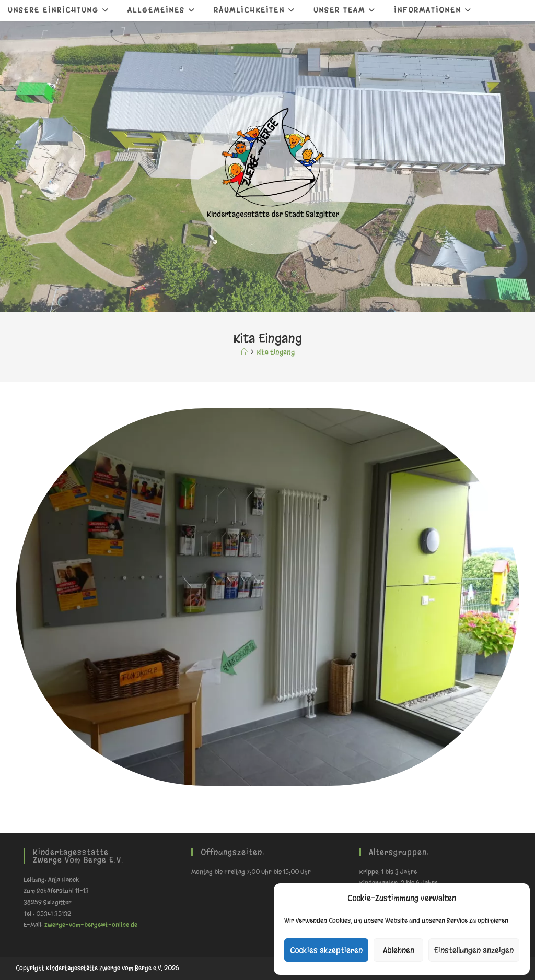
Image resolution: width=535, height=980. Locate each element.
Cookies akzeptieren (326, 950)
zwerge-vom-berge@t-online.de (91, 925)
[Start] (244, 352)
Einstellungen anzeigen (474, 950)
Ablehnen (399, 950)
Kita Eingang (276, 352)
